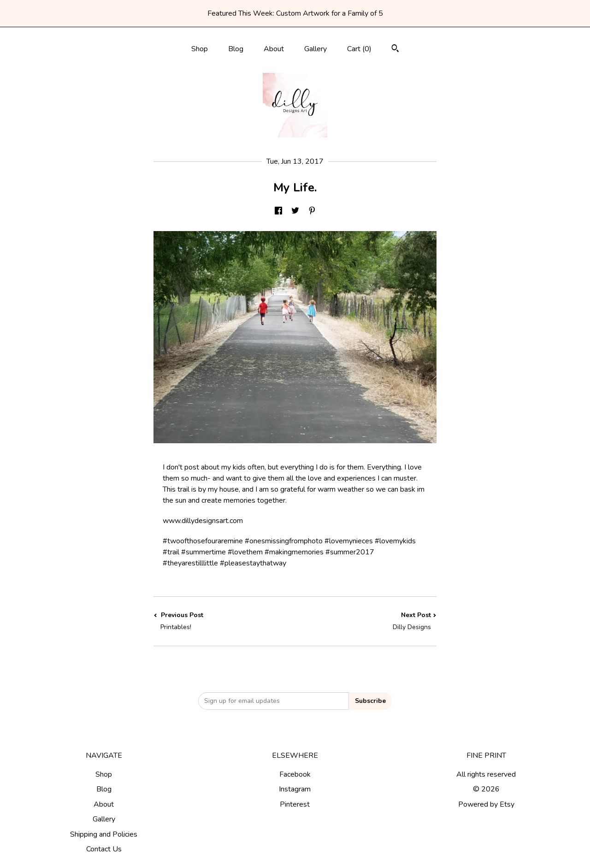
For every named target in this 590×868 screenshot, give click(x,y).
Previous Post (224, 621)
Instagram (295, 789)
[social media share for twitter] (295, 211)
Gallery (316, 49)
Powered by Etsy (486, 804)
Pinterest (295, 804)
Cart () (359, 49)
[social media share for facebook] (278, 211)
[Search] (395, 50)
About (274, 49)
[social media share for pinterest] (312, 211)
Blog (236, 49)
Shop (200, 49)
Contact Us (104, 849)
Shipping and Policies (104, 834)
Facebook (295, 774)
